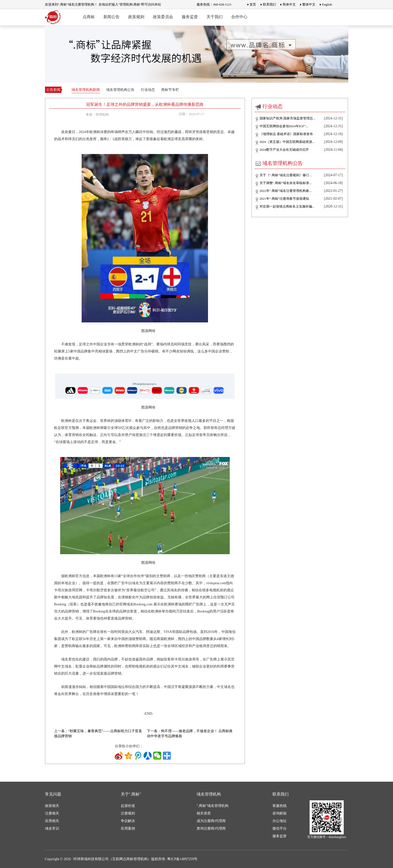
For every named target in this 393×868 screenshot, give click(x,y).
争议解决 (128, 821)
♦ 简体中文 (288, 4)
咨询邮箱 (280, 813)
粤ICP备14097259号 (182, 859)
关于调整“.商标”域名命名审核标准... (286, 183)
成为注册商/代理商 (211, 821)
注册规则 (128, 813)
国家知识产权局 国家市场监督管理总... (287, 118)
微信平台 (280, 828)
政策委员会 (163, 17)
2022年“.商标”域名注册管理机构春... (286, 191)
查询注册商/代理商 (211, 828)
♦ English (326, 4)
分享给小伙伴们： (129, 746)
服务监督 (190, 17)
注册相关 (52, 813)
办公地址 (280, 821)
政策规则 (136, 17)
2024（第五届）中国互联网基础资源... (287, 142)
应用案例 (128, 828)
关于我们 (215, 17)
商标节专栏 (170, 90)
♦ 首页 (252, 4)
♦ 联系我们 (268, 4)
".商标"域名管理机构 (213, 806)
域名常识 (52, 828)
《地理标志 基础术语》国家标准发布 (286, 134)
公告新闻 (53, 90)
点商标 (89, 17)
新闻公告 (111, 17)
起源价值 (128, 806)
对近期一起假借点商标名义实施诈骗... (287, 206)
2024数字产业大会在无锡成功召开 (284, 150)
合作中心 (239, 17)
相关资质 (204, 813)
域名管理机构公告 (120, 90)
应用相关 (52, 821)
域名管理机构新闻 (86, 90)
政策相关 (52, 806)
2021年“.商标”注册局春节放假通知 (284, 199)
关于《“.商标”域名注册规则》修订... (286, 175)
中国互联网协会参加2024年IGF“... (284, 126)
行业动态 (148, 90)
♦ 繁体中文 (308, 4)
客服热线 (280, 806)
